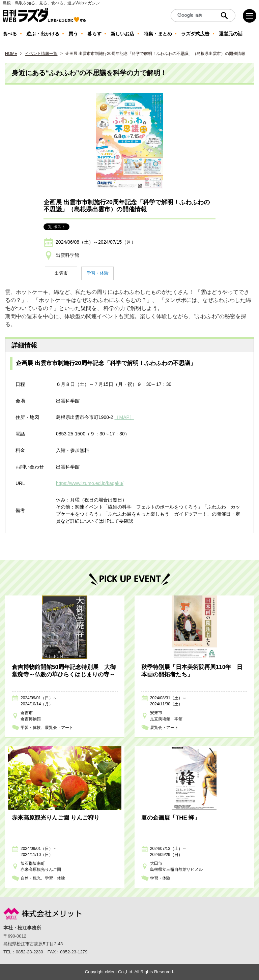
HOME (11, 54)
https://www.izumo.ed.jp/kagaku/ (90, 483)
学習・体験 (98, 273)
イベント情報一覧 (41, 54)
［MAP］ (124, 417)
